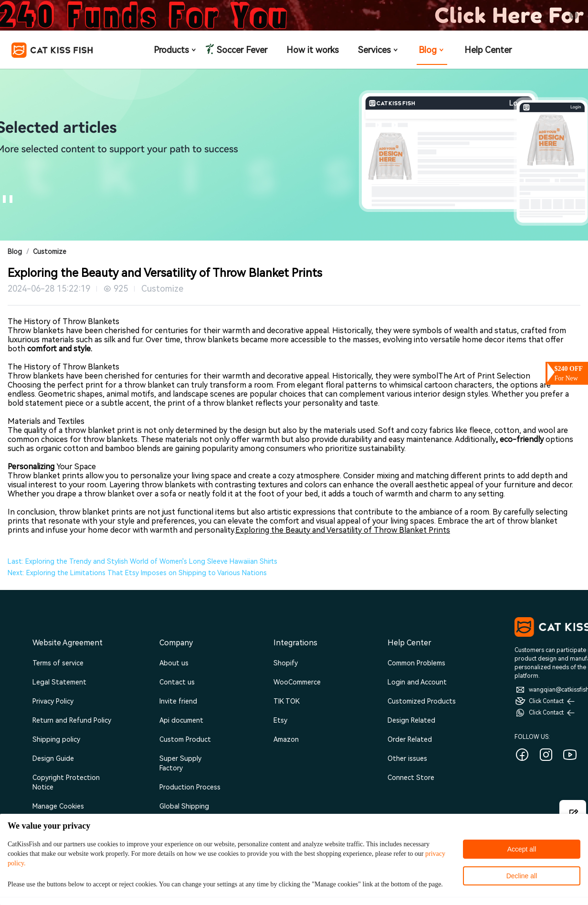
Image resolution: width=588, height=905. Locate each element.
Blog (432, 50)
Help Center (488, 50)
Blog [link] (15, 252)
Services (379, 50)
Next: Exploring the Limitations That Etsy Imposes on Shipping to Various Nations (137, 573)
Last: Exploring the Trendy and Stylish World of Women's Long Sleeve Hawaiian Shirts (142, 561)
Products (176, 50)
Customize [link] (50, 252)
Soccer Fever (241, 50)
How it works (313, 50)
